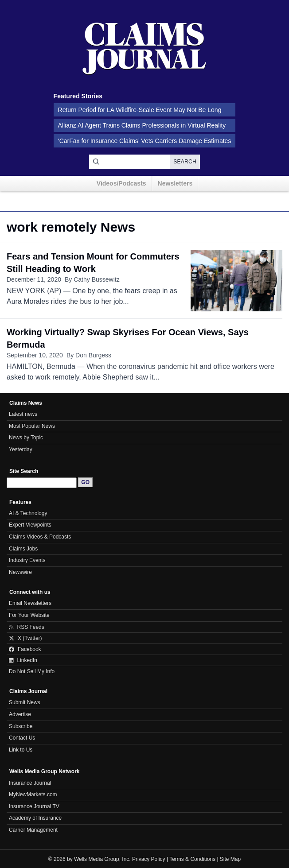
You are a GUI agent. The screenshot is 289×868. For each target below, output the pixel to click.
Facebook (25, 649)
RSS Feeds (27, 627)
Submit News (25, 702)
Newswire (20, 572)
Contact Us (22, 738)
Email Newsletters (30, 603)
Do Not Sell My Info (32, 671)
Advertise (20, 714)
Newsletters (175, 183)
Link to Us (21, 750)
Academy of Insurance (35, 818)
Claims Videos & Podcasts (40, 537)
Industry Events (27, 560)
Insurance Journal (30, 783)
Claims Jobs (23, 549)
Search (185, 162)
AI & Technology (28, 513)
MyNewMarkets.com (33, 794)
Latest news (23, 414)
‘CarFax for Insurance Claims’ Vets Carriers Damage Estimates (145, 141)
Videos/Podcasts (121, 183)
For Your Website (29, 615)
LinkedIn (23, 660)
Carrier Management (33, 830)
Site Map (230, 859)
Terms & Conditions (192, 859)
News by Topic (26, 438)
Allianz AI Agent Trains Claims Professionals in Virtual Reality (142, 125)
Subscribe (21, 726)
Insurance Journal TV (34, 806)
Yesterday (21, 449)
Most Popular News (32, 426)
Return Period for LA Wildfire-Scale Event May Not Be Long (140, 110)
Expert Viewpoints (30, 525)
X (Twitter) (25, 638)
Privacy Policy (149, 859)
